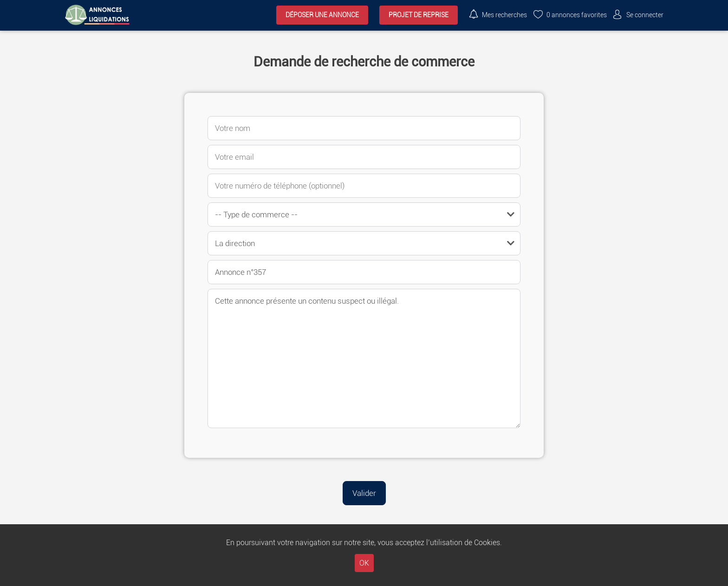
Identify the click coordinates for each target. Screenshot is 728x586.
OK (364, 563)
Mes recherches (504, 15)
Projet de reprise (419, 15)
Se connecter (645, 15)
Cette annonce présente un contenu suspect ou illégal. (364, 358)
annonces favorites (577, 15)
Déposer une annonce (322, 15)
